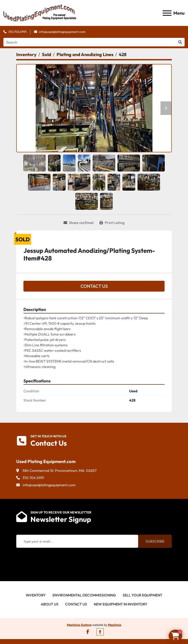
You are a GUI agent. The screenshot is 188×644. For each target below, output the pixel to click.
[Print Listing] (112, 223)
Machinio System (79, 625)
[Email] (77, 541)
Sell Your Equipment (142, 595)
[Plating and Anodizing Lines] (85, 54)
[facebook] (88, 632)
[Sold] (47, 54)
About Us (50, 604)
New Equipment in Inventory (121, 604)
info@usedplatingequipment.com (62, 32)
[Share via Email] (79, 223)
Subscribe (155, 541)
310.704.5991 (17, 32)
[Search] (89, 42)
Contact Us (94, 286)
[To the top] (100, 632)
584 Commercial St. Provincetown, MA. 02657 (60, 470)
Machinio (115, 625)
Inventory (36, 595)
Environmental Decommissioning (84, 595)
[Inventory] (26, 54)
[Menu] (167, 13)
